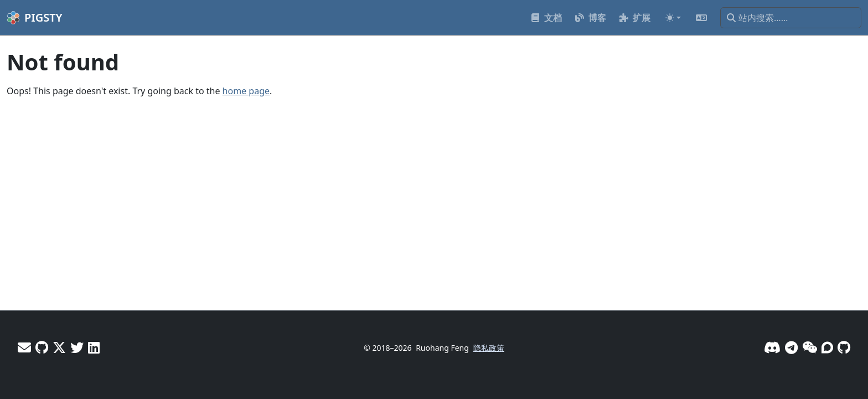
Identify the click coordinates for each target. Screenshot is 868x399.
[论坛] (827, 347)
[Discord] (772, 347)
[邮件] (24, 347)
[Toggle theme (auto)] (673, 18)
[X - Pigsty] (77, 347)
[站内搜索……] (791, 18)
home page (246, 91)
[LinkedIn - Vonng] (94, 347)
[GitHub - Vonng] (42, 347)
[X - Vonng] (59, 347)
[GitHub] (844, 347)
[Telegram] (791, 347)
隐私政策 (489, 348)
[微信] (810, 347)
